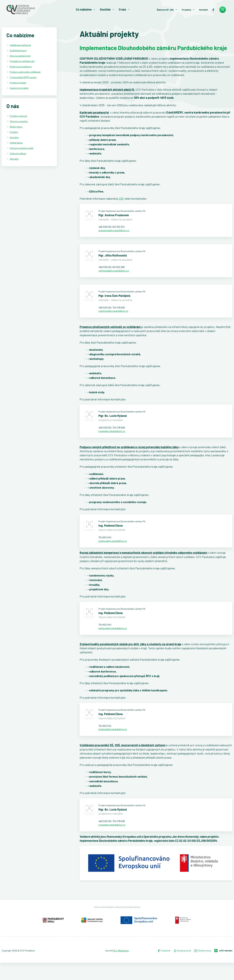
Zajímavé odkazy (18, 154)
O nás (122, 9)
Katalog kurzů (182, 968)
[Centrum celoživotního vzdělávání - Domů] (29, 10)
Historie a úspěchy (19, 122)
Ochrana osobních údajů (22, 149)
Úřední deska (16, 143)
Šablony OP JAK (165, 10)
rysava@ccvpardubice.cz (114, 439)
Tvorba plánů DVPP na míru (23, 77)
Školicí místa (16, 127)
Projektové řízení (18, 83)
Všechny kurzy (203, 968)
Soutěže (105, 9)
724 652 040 (106, 547)
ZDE (121, 200)
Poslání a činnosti (18, 116)
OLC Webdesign (121, 968)
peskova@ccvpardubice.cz (115, 551)
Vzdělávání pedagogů (20, 45)
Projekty (186, 10)
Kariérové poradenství (21, 67)
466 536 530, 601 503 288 (114, 271)
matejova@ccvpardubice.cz (116, 317)
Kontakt (204, 10)
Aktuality (14, 159)
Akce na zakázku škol (20, 56)
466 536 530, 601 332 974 (114, 229)
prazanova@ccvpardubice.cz (117, 233)
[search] (223, 10)
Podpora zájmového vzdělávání (25, 72)
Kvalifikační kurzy (18, 50)
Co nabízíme (84, 9)
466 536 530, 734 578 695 (114, 313)
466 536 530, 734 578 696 (114, 435)
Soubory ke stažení (19, 88)
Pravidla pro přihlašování (22, 61)
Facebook (164, 968)
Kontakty (14, 138)
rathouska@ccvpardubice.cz (116, 275)
